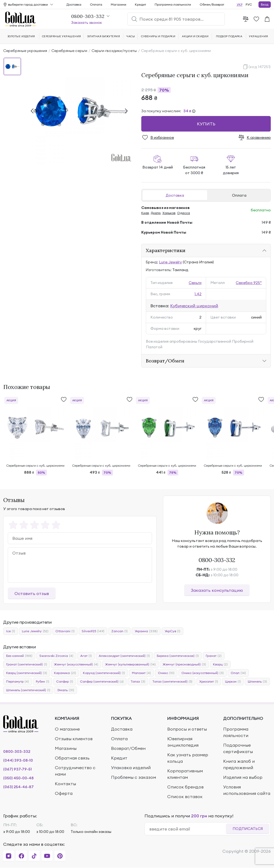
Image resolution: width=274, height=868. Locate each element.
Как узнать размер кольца (188, 758)
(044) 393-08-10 (18, 760)
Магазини (119, 4)
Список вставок (185, 796)
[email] (187, 829)
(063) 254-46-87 (18, 787)
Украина (146, 631)
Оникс (166, 673)
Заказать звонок (87, 23)
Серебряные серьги (69, 51)
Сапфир (65, 682)
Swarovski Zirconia (56, 656)
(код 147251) (260, 67)
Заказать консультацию (217, 590)
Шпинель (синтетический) (28, 690)
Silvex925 (93, 631)
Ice (11, 631)
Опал (238, 673)
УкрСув (172, 631)
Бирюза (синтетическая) (178, 656)
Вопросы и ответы (187, 729)
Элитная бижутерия (104, 36)
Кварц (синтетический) (27, 673)
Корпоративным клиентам (185, 774)
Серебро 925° (249, 283)
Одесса (184, 213)
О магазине (67, 729)
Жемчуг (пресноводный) (184, 664)
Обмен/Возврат (212, 4)
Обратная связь (72, 758)
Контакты (65, 784)
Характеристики (166, 250)
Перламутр (18, 682)
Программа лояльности (173, 4)
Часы (131, 36)
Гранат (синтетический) (27, 664)
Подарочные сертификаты (238, 748)
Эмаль (66, 690)
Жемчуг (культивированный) (130, 664)
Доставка (175, 195)
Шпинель (257, 682)
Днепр (156, 213)
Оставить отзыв (32, 593)
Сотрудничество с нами (75, 771)
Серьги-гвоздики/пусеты (114, 51)
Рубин (43, 682)
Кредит (140, 4)
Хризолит (209, 682)
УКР (239, 4)
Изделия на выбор (243, 777)
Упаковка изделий (131, 768)
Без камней (19, 656)
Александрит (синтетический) (124, 656)
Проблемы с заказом (134, 777)
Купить (206, 124)
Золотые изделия (21, 36)
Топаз (138, 682)
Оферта (64, 793)
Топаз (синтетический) (172, 682)
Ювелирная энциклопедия (183, 742)
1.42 (198, 294)
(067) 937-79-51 (18, 769)
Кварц (220, 664)
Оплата (239, 195)
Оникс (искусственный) (203, 673)
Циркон (233, 682)
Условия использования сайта (247, 790)
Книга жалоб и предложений (239, 764)
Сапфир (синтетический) (102, 682)
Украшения (258, 36)
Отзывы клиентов (74, 739)
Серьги (195, 283)
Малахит (141, 673)
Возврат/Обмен (165, 361)
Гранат (214, 656)
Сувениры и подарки (158, 36)
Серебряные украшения (25, 51)
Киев (145, 213)
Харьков (169, 213)
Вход (265, 4)
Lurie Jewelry (170, 262)
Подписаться (248, 829)
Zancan (119, 631)
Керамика (65, 673)
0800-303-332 (217, 560)
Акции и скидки (195, 36)
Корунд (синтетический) (104, 673)
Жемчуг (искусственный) (76, 664)
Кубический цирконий (194, 306)
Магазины (66, 748)
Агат (86, 656)
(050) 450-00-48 (18, 778)
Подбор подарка (229, 36)
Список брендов (185, 787)
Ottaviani (65, 631)
